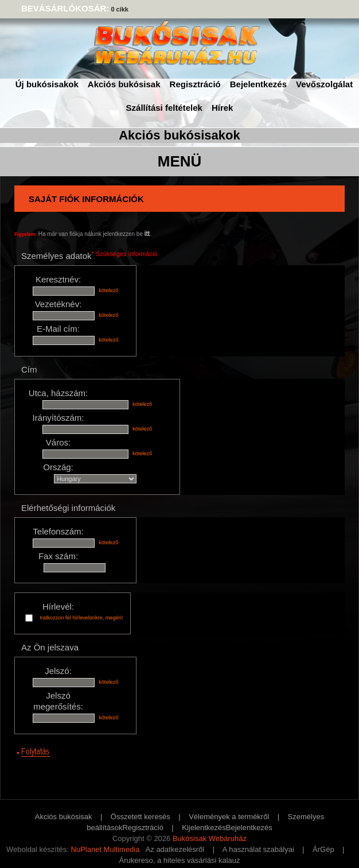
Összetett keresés (141, 817)
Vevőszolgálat (324, 84)
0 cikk (120, 9)
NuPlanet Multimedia (106, 849)
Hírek (223, 108)
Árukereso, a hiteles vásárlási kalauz (180, 860)
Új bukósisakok (47, 84)
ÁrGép (323, 849)
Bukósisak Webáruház (210, 838)
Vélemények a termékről (229, 817)
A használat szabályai (258, 849)
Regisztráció (195, 84)
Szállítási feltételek (164, 108)
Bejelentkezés (258, 84)
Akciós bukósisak (124, 84)
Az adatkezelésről (175, 849)
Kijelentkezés (204, 828)
